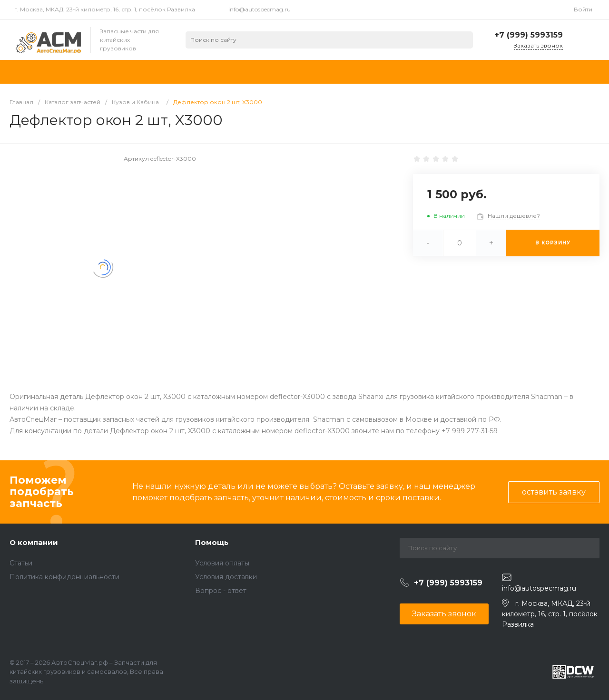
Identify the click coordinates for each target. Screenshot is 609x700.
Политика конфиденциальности (64, 577)
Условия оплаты (222, 563)
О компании (34, 542)
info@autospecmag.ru (260, 9)
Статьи (21, 563)
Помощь (212, 542)
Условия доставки (226, 577)
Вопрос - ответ (221, 591)
